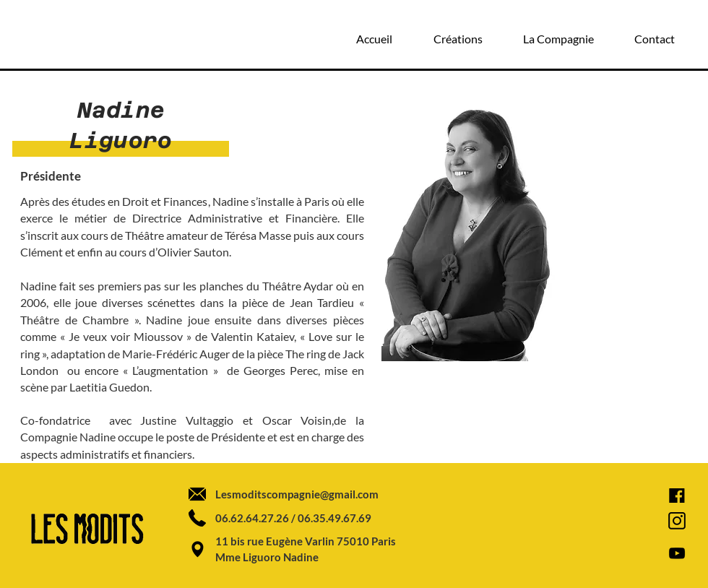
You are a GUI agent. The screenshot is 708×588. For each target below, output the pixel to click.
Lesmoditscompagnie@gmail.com (297, 494)
